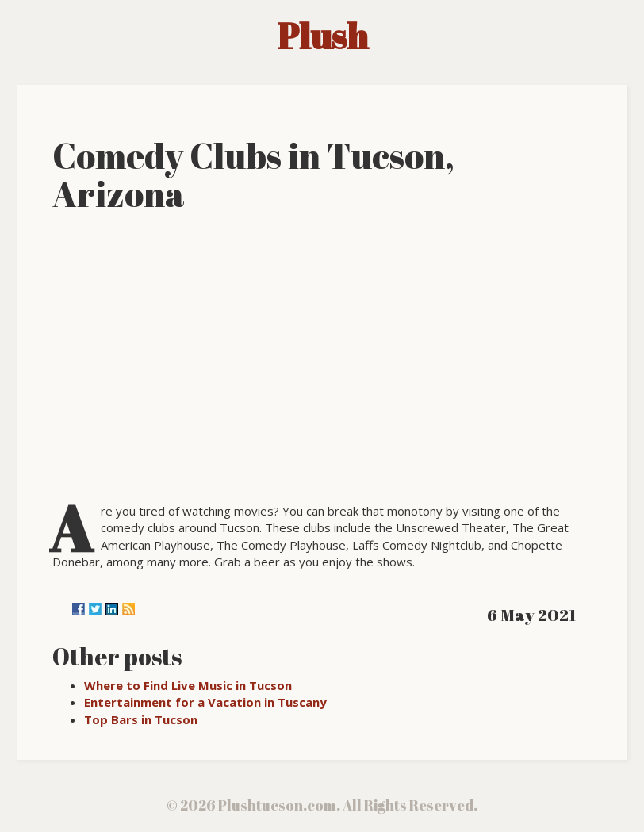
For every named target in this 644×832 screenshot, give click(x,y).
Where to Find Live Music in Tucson (188, 685)
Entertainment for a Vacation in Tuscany (205, 702)
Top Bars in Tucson (141, 719)
